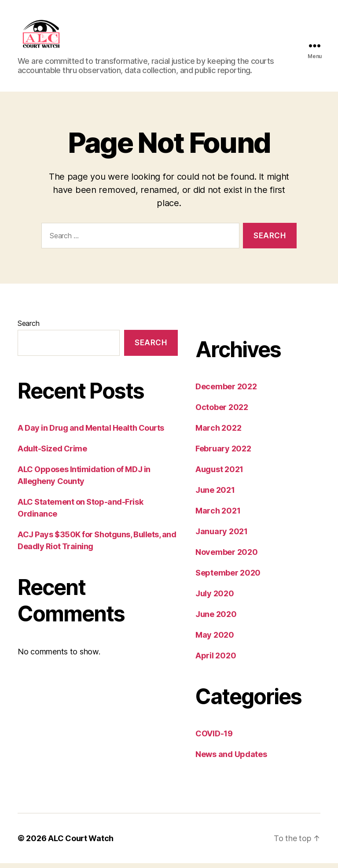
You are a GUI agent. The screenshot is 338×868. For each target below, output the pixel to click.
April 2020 (216, 660)
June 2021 (215, 495)
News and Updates (231, 759)
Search (28, 328)
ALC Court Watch (81, 843)
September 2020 (228, 578)
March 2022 (218, 433)
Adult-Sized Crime (52, 453)
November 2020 (227, 557)
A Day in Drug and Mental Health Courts (92, 432)
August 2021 (219, 474)
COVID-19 (214, 738)
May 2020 (215, 640)
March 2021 (218, 515)
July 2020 (215, 598)
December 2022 (226, 391)
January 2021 (222, 536)
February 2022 (223, 453)
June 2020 (216, 619)
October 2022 (222, 412)
